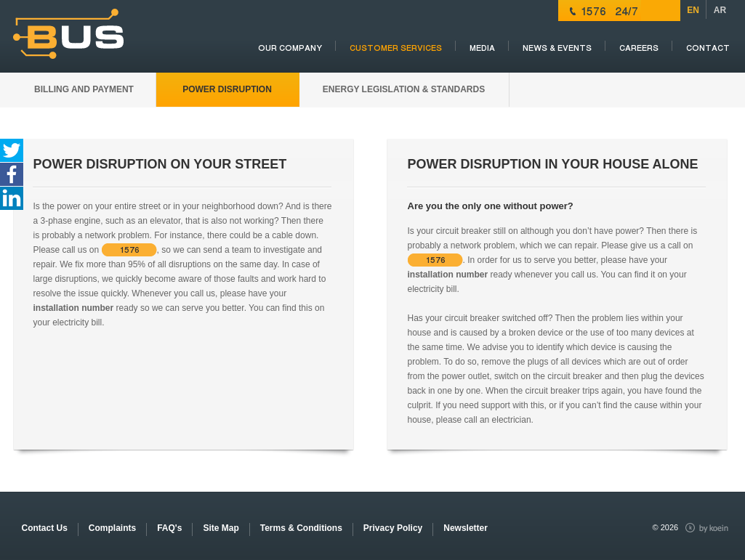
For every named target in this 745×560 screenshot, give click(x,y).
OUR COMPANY (290, 48)
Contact (708, 48)
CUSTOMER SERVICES (396, 48)
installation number (74, 308)
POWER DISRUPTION (227, 89)
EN (693, 10)
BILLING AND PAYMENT (84, 89)
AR (720, 10)
